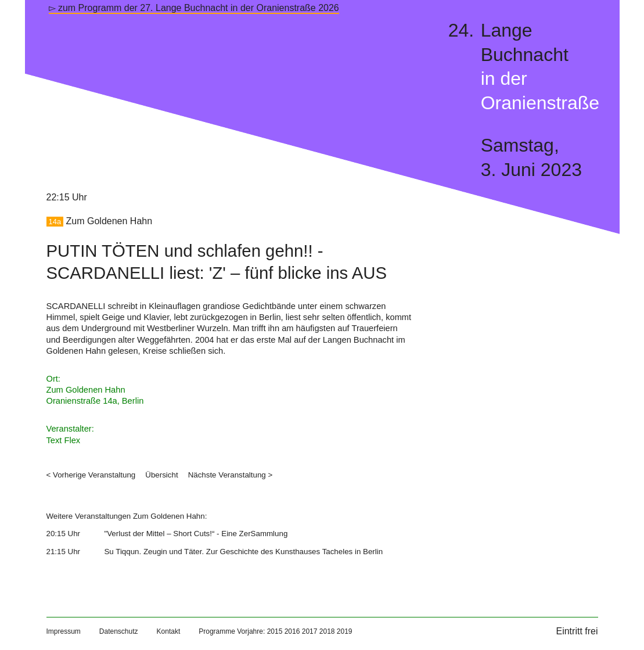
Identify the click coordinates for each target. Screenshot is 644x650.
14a (55, 222)
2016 (292, 631)
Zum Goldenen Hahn (109, 221)
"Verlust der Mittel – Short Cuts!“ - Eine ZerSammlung (196, 534)
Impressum (64, 631)
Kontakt (169, 631)
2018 (327, 631)
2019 (345, 631)
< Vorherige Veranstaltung (91, 475)
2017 (310, 631)
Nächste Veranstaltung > (231, 475)
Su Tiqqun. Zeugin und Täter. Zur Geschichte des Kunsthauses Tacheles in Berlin (243, 552)
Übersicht (161, 475)
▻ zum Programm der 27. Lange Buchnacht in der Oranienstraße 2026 (194, 8)
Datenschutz (119, 631)
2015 (275, 631)
